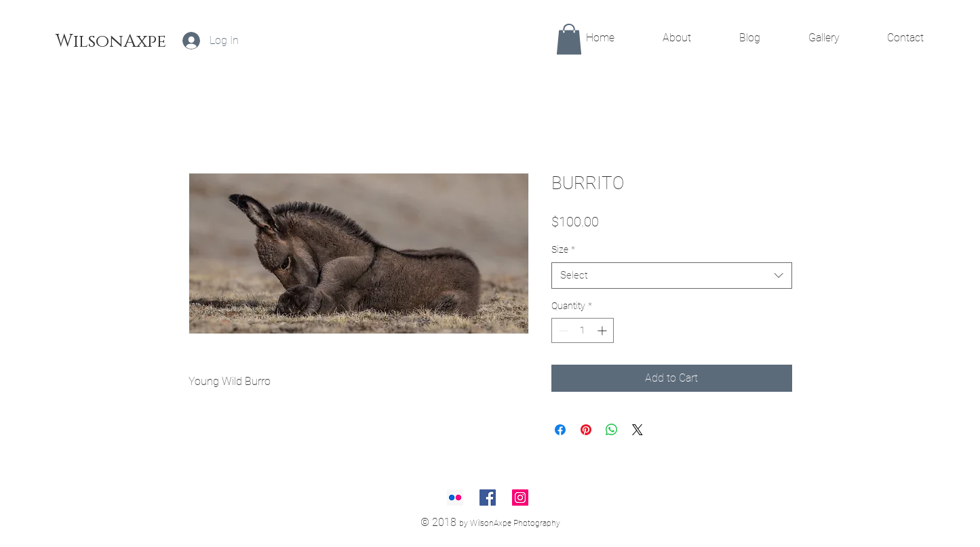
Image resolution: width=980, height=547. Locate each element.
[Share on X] (638, 430)
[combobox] (672, 276)
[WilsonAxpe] (111, 42)
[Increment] (603, 330)
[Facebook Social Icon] (488, 498)
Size (563, 249)
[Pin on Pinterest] (586, 430)
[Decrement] (562, 330)
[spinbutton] (583, 330)
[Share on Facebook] (560, 430)
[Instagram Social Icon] (520, 498)
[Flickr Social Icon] (455, 498)
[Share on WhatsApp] (612, 430)
